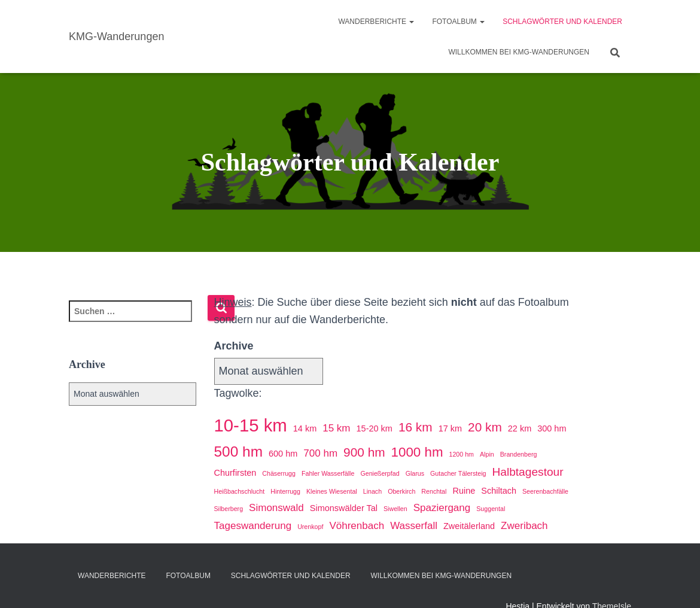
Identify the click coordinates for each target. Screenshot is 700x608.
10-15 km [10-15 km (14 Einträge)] (251, 425)
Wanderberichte (376, 22)
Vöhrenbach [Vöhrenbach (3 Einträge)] (357, 526)
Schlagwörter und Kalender (562, 22)
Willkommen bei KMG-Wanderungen (519, 52)
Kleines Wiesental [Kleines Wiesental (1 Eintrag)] (332, 491)
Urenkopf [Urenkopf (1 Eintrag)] (310, 527)
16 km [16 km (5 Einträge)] (416, 427)
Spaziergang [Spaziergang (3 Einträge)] (442, 508)
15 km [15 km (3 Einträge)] (336, 428)
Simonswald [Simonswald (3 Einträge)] (276, 508)
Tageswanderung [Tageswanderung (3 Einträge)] (253, 526)
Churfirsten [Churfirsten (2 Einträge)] (235, 473)
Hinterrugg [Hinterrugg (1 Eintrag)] (285, 491)
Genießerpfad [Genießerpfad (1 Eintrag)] (380, 473)
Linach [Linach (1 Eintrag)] (372, 491)
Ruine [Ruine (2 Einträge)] (464, 491)
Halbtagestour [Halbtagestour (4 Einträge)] (527, 472)
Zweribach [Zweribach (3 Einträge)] (524, 526)
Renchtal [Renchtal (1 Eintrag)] (434, 491)
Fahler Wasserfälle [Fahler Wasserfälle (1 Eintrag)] (328, 473)
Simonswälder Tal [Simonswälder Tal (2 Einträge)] (344, 508)
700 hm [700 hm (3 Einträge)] (320, 453)
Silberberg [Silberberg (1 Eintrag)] (229, 509)
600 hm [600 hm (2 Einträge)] (283, 454)
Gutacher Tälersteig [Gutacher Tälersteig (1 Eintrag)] (458, 473)
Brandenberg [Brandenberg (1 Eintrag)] (519, 454)
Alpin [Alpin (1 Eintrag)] (487, 454)
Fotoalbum (458, 22)
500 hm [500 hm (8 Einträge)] (239, 452)
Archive (234, 346)
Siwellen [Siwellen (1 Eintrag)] (395, 509)
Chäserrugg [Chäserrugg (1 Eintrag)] (279, 473)
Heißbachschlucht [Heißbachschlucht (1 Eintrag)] (240, 491)
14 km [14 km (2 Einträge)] (305, 428)
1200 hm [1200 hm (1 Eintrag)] (462, 454)
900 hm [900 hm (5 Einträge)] (364, 452)
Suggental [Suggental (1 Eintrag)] (491, 509)
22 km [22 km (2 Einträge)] (520, 428)
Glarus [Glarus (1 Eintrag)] (415, 473)
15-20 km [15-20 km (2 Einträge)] (375, 428)
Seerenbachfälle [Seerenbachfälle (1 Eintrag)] (545, 491)
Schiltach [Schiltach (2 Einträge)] (499, 491)
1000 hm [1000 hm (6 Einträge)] (417, 452)
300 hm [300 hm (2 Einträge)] (552, 428)
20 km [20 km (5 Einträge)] (485, 427)
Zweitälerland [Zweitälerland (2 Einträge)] (469, 526)
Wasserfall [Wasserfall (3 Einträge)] (414, 526)
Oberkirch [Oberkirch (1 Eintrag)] (401, 491)
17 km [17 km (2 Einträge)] (450, 428)
